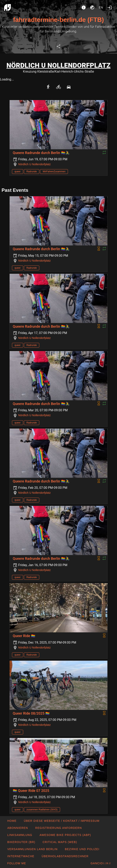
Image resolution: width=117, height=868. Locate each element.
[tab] (58, 46)
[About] (84, 7)
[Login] (110, 7)
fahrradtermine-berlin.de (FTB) (58, 20)
